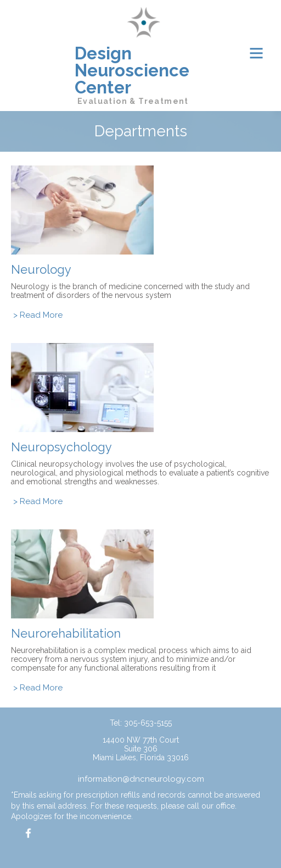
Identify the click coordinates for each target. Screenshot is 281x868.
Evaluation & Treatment (133, 101)
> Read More (38, 315)
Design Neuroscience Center (132, 70)
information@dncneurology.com (141, 779)
